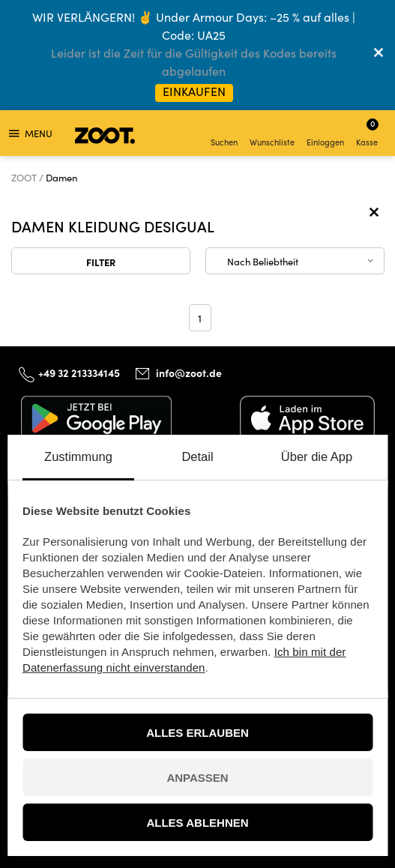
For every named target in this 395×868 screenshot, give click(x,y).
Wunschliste (272, 135)
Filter (101, 262)
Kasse (367, 132)
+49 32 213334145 (79, 373)
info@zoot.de (189, 373)
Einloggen (325, 135)
